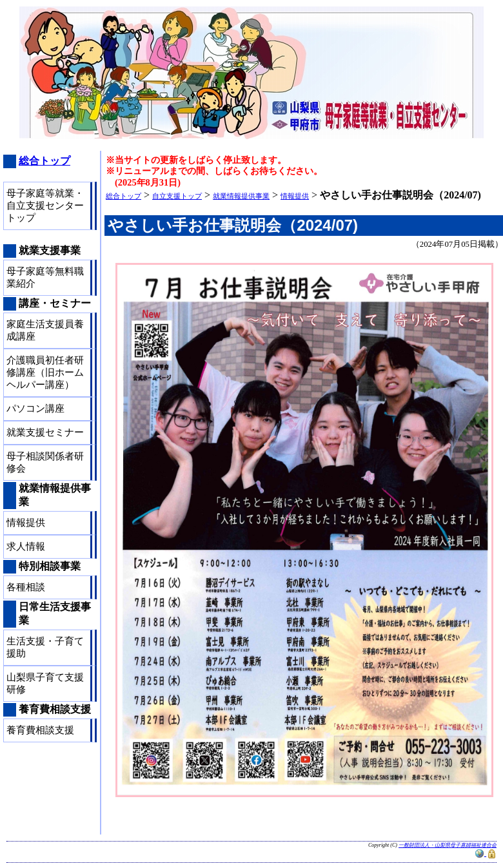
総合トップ (123, 196)
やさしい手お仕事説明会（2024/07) (233, 225)
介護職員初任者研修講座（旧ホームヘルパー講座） (45, 372)
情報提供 (295, 196)
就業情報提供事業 (241, 196)
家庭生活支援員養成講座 (45, 330)
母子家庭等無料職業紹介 (45, 277)
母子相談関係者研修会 (45, 462)
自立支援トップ (177, 196)
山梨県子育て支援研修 (45, 683)
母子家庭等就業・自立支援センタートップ (45, 206)
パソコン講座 (35, 409)
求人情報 (26, 546)
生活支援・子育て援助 (45, 647)
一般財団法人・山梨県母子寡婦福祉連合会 (448, 845)
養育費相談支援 (40, 730)
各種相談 (26, 587)
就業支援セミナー (45, 432)
